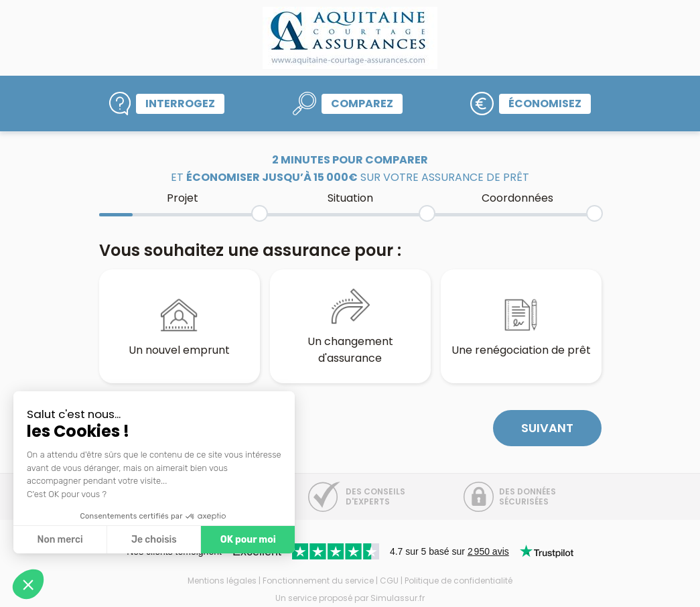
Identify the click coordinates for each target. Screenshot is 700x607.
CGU (389, 581)
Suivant (547, 428)
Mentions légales (222, 581)
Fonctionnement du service (318, 581)
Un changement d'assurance (350, 326)
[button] (28, 584)
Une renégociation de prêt (521, 326)
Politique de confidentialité (459, 581)
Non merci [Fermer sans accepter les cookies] (60, 540)
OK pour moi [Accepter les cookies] (248, 540)
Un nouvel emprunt (179, 326)
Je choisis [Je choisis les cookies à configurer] (154, 540)
